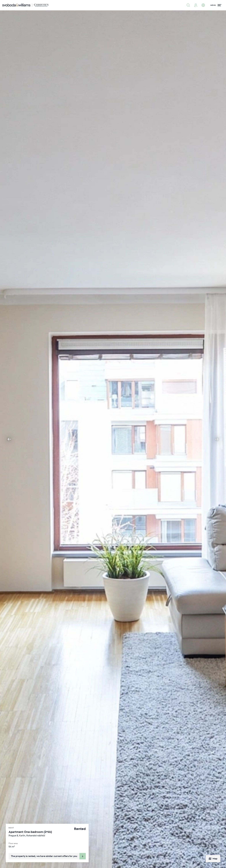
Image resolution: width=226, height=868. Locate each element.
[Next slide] (217, 439)
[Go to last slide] (9, 439)
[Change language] (203, 5)
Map (213, 859)
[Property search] (188, 5)
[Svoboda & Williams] (25, 5)
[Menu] (216, 5)
